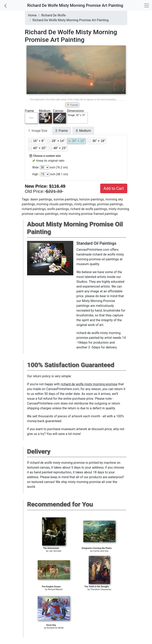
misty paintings (85, 204)
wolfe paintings (58, 209)
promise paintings (110, 204)
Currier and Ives (101, 551)
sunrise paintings (66, 199)
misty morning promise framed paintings (89, 214)
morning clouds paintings (54, 204)
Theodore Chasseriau (101, 589)
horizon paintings (92, 199)
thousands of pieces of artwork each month (69, 416)
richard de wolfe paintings (89, 209)
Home (32, 15)
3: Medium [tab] (83, 131)
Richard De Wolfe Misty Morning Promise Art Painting (71, 20)
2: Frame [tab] (62, 131)
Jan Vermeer (55, 551)
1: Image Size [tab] (38, 131)
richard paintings (34, 209)
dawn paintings (41, 199)
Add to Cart (114, 188)
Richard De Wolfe (53, 15)
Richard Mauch (55, 589)
